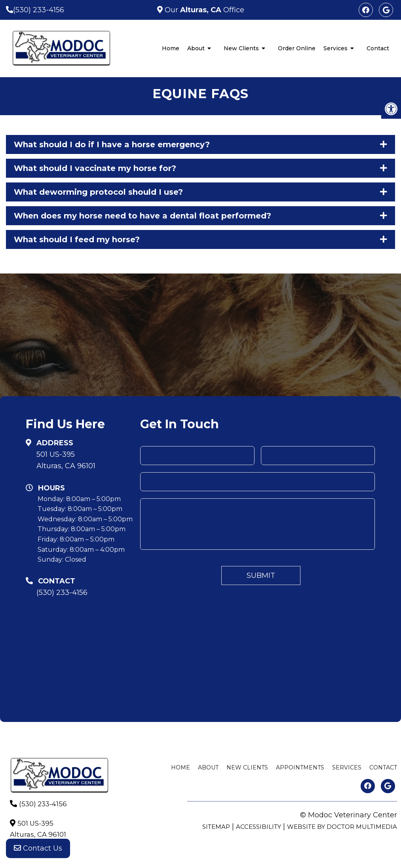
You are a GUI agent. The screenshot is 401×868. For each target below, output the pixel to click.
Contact (378, 48)
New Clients (241, 48)
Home (171, 48)
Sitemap (216, 827)
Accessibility (258, 827)
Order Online (297, 48)
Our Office (203, 10)
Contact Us (38, 852)
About (196, 48)
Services (335, 48)
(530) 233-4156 (39, 10)
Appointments (300, 767)
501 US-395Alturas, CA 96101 (66, 460)
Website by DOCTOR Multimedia (342, 827)
